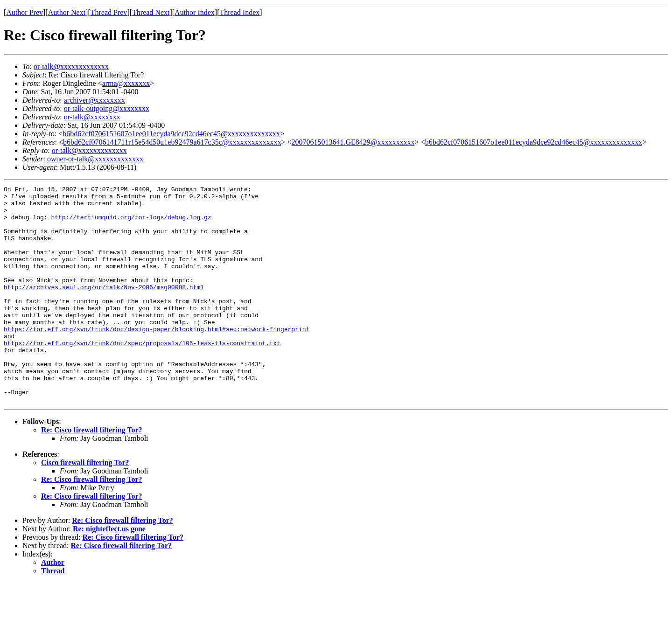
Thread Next (151, 12)
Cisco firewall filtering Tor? (85, 506)
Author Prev (24, 12)
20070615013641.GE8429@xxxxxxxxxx (353, 142)
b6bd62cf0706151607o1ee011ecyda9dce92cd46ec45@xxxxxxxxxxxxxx (171, 134)
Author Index (195, 12)
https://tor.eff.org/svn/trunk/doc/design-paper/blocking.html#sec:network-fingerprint (157, 358)
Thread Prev (109, 12)
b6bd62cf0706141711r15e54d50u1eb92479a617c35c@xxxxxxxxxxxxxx (172, 142)
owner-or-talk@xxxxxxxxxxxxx (95, 159)
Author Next (67, 12)
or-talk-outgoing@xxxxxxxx (107, 108)
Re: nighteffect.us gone (109, 572)
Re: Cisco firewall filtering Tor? (92, 473)
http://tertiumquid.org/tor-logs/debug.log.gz (131, 224)
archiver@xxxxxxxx (94, 100)
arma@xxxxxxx (126, 83)
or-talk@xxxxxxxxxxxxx (71, 66)
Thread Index (240, 12)
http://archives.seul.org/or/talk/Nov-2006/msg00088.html (104, 308)
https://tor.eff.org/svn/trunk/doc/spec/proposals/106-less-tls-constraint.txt (142, 375)
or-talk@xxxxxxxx (92, 117)
